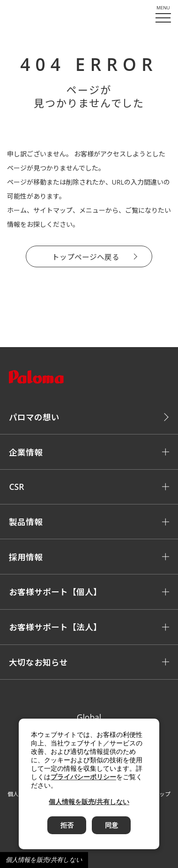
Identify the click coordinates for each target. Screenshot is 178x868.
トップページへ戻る (86, 257)
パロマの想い (34, 417)
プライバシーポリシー (83, 777)
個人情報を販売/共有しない (44, 860)
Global (89, 717)
